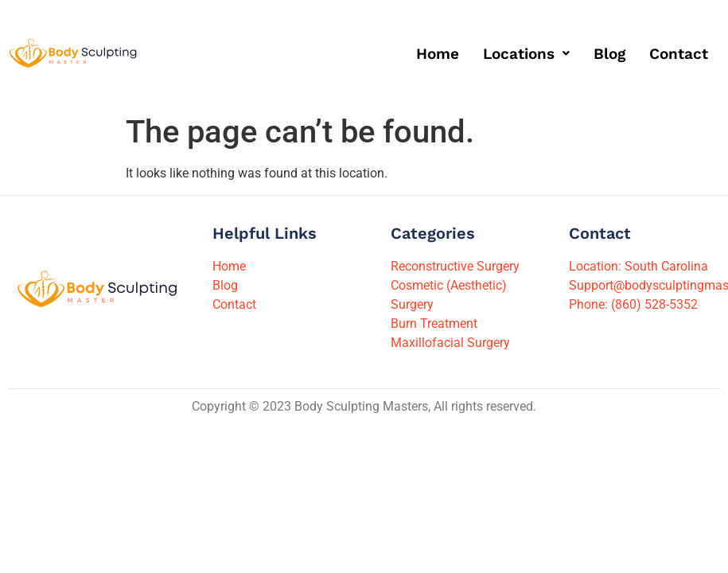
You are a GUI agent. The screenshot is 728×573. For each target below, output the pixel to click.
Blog (609, 54)
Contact (679, 54)
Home (438, 54)
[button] (526, 54)
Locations (526, 54)
